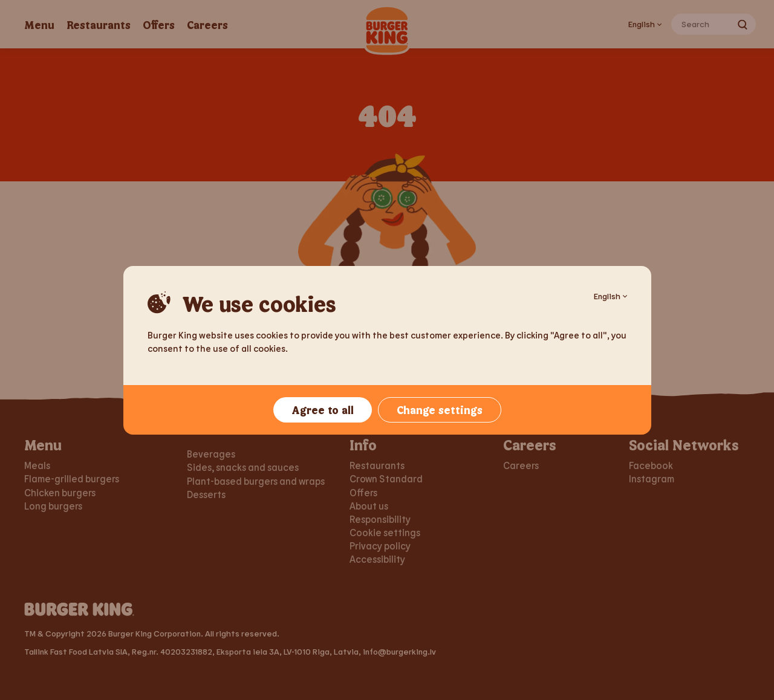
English (610, 296)
